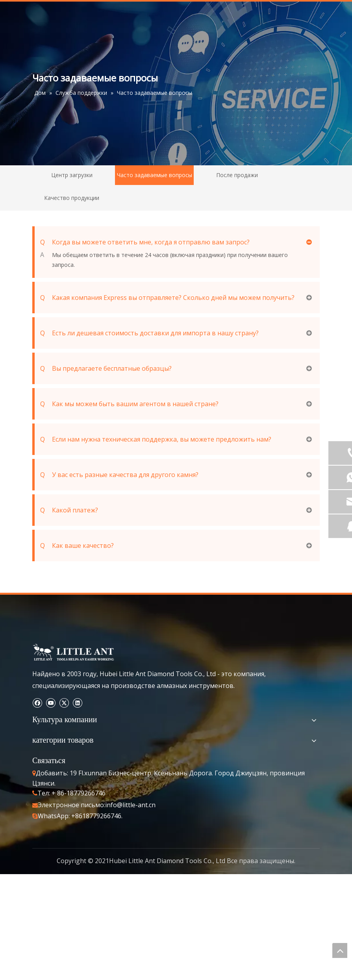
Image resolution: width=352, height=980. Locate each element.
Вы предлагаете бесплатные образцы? (106, 368)
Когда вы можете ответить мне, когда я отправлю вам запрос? (145, 242)
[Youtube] (51, 702)
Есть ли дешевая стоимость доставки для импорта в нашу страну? (149, 333)
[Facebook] (37, 702)
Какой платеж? (69, 510)
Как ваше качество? (77, 545)
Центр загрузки (72, 175)
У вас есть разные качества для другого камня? (119, 475)
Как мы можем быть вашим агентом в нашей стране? (129, 404)
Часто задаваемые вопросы (155, 175)
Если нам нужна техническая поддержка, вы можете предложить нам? (156, 439)
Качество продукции (72, 198)
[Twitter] (64, 702)
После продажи (237, 175)
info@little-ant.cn (130, 805)
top (340, 950)
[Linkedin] (77, 702)
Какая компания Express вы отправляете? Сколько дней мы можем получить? (167, 298)
